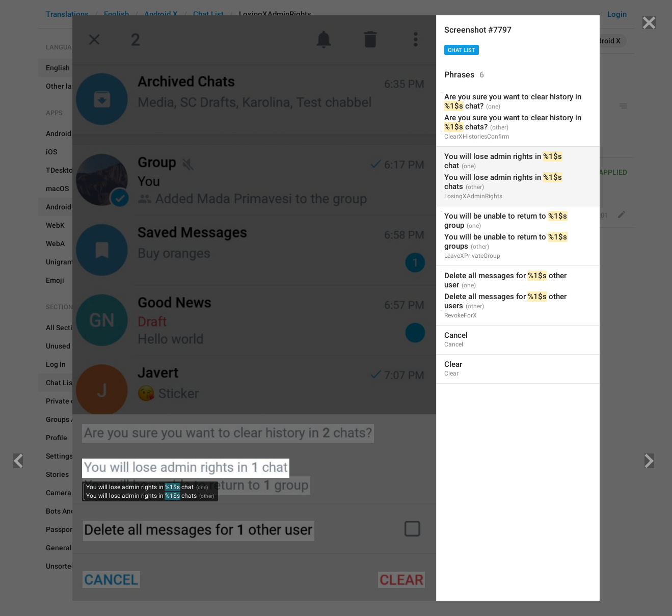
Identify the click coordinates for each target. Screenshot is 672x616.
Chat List (462, 50)
